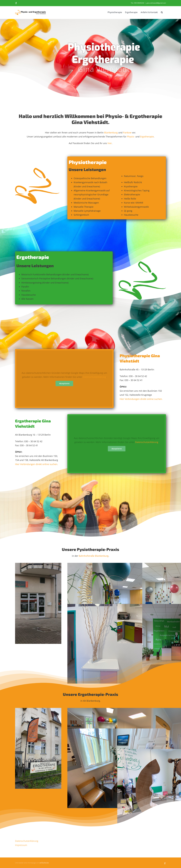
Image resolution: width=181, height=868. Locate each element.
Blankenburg (111, 133)
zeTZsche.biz (44, 863)
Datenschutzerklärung (94, 377)
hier (110, 143)
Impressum (21, 845)
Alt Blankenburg (92, 701)
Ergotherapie (147, 137)
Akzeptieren (64, 383)
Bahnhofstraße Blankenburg (94, 556)
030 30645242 (139, 3)
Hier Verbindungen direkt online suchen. (141, 399)
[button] (162, 12)
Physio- (131, 137)
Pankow (127, 133)
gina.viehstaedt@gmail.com (156, 3)
